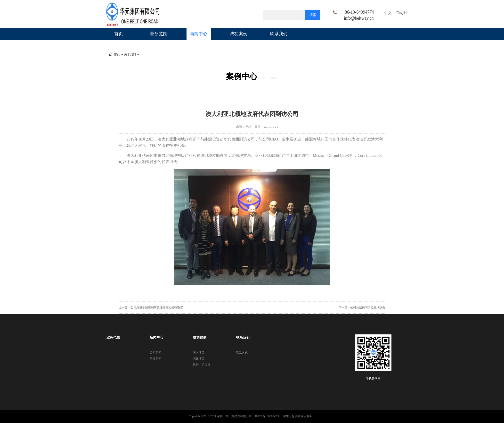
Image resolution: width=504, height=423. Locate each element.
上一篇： (151, 307)
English (402, 13)
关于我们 (130, 54)
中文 (388, 13)
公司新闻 (146, 54)
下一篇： (362, 307)
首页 (119, 34)
